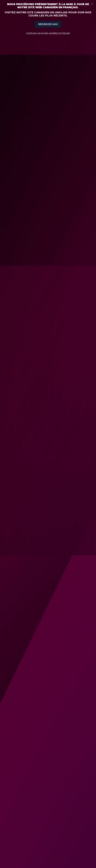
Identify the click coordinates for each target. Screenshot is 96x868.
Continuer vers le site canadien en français (48, 33)
